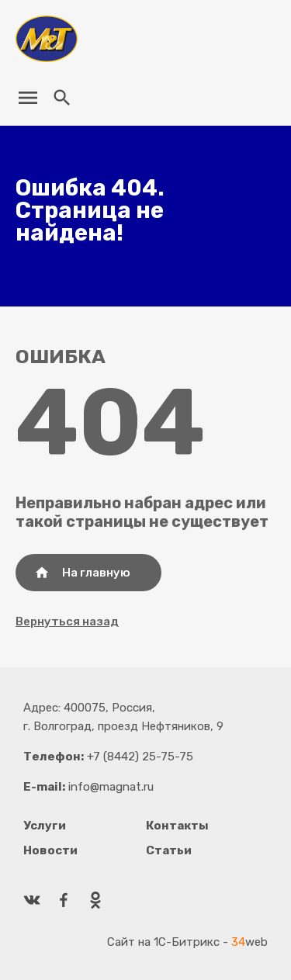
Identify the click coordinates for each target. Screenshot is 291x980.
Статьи (169, 850)
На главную (82, 573)
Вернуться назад (67, 622)
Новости (50, 850)
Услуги (45, 826)
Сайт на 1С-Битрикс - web (187, 942)
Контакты (177, 826)
